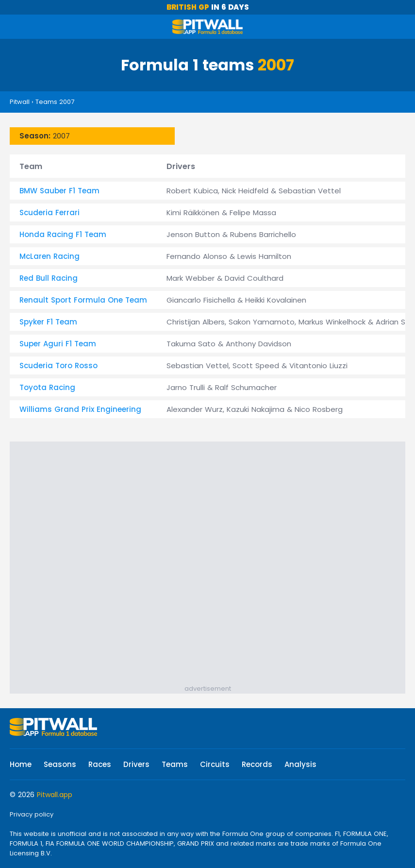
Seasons (60, 764)
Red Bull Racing (49, 278)
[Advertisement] (207, 560)
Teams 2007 (55, 102)
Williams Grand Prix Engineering (80, 409)
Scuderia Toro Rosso (58, 366)
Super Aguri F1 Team (58, 344)
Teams (175, 764)
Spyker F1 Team (48, 322)
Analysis (300, 764)
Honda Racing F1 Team (63, 234)
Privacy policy (32, 814)
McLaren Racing (50, 256)
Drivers (136, 764)
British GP (188, 7)
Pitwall (20, 102)
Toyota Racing (47, 387)
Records (257, 764)
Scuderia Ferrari (50, 213)
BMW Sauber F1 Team (59, 191)
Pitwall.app (55, 795)
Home (21, 764)
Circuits (215, 764)
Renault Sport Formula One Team (83, 300)
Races (100, 764)
